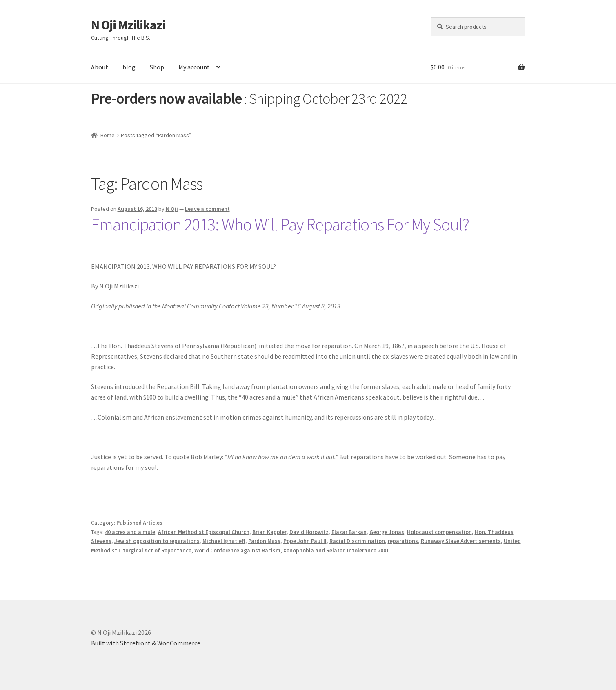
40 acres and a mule (130, 532)
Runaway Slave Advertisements (461, 541)
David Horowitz (309, 532)
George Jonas (387, 532)
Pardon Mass (264, 541)
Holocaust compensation (439, 532)
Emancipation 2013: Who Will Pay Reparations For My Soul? (280, 224)
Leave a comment (207, 209)
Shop (157, 67)
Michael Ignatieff (224, 541)
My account (194, 67)
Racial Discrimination (357, 541)
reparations (403, 541)
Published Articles (139, 523)
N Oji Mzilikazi (128, 25)
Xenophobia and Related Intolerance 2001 (336, 550)
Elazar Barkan (349, 532)
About (100, 67)
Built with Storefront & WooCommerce (146, 643)
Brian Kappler (269, 532)
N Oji (172, 209)
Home (108, 135)
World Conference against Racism (237, 550)
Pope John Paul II (305, 541)
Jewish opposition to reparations (157, 541)
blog (129, 67)
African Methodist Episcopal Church (204, 532)
